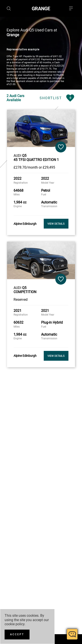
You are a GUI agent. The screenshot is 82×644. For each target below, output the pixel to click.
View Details (56, 222)
